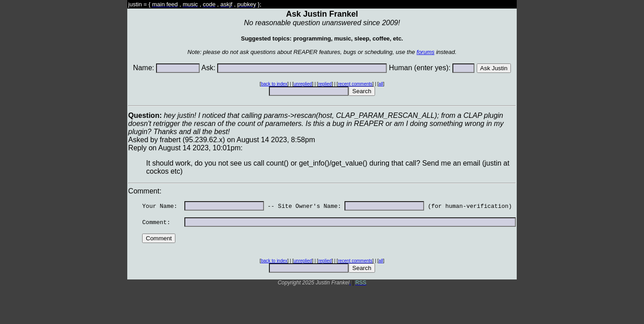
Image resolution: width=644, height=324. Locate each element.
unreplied (303, 84)
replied (325, 84)
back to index (274, 84)
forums (425, 52)
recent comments (355, 84)
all (381, 84)
